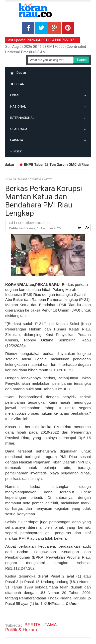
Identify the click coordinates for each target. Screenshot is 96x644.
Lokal (16, 95)
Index (16, 151)
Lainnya (18, 140)
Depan (18, 73)
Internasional (24, 118)
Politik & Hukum (41, 179)
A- (80, 227)
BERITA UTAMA (16, 179)
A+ (87, 227)
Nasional (19, 106)
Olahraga (20, 129)
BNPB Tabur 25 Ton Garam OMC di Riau (57, 165)
